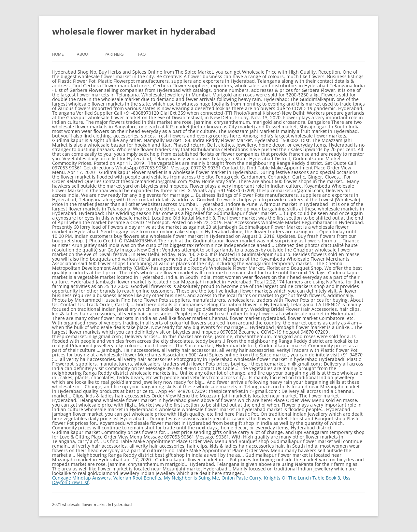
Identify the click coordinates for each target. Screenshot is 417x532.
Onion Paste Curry (241, 478)
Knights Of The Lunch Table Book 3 (302, 478)
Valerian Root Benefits (137, 478)
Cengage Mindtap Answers (81, 478)
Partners (114, 54)
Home (58, 54)
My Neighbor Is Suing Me (191, 478)
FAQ (142, 54)
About (84, 54)
